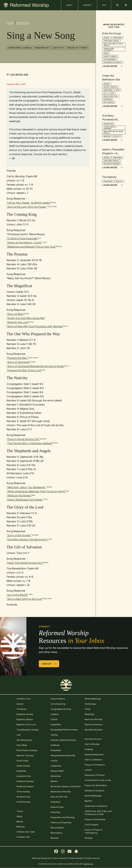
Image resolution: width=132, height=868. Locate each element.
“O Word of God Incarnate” (22, 238)
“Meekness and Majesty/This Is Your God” (31, 247)
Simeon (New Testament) (109, 49)
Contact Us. (88, 864)
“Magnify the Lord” (18, 322)
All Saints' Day (23, 797)
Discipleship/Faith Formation (64, 730)
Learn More (112, 66)
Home (10, 23)
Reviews (55, 838)
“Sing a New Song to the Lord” (25, 599)
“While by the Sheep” (19, 496)
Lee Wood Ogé (19, 75)
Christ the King (24, 802)
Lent (19, 735)
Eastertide (21, 771)
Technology (90, 704)
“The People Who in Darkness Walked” (29, 443)
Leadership (56, 766)
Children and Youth (26, 832)
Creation (55, 714)
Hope (118, 90)
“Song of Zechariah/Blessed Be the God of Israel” (36, 366)
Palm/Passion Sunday (27, 750)
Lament (88, 770)
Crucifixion (108, 124)
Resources (23, 23)
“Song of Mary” (16, 314)
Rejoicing (108, 99)
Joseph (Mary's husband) (110, 128)
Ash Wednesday (24, 740)
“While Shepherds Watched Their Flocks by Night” (36, 491)
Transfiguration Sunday (28, 730)
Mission (54, 781)
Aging (19, 816)
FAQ (104, 5)
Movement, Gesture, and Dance (66, 786)
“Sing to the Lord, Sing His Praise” (27, 207)
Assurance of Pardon (95, 775)
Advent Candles (110, 87)
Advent (107, 38)
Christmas (117, 38)
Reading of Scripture (94, 791)
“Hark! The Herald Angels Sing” (25, 563)
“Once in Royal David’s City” (23, 439)
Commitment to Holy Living (98, 780)
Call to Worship (92, 744)
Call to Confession (93, 760)
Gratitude (55, 745)
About (70, 5)
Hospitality (56, 750)
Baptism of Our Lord (26, 724)
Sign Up (49, 664)
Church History (58, 699)
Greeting (89, 749)
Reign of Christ (78, 48)
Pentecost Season (25, 786)
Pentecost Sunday (25, 781)
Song (106, 53)
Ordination (56, 802)
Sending (88, 838)
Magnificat (43, 48)
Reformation (56, 833)
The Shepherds (110, 59)
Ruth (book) (109, 102)
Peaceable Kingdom (112, 164)
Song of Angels (110, 56)
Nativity (59, 48)
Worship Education (94, 730)
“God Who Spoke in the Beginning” (28, 539)
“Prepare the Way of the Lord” (24, 370)
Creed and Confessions (96, 806)
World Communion (94, 724)
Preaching (55, 812)
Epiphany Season (25, 719)
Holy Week (22, 745)
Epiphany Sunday (25, 714)
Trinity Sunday (23, 792)
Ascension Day (24, 776)
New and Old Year (59, 797)
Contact (88, 5)
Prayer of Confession (95, 765)
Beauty (20, 821)
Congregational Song (61, 709)
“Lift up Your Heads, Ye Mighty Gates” (29, 203)
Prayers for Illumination (96, 785)
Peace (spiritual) (111, 96)
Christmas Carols (20, 48)
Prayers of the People (95, 819)
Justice (54, 761)
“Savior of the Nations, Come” (24, 243)
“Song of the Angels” (19, 535)
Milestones (56, 776)
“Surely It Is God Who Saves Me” (26, 318)
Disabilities (56, 724)
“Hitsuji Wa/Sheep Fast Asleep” (25, 500)
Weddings (89, 714)
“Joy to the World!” (17, 595)
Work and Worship (93, 719)
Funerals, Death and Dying (63, 740)
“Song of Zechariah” (18, 362)
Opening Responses (94, 754)
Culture (54, 719)
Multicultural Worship (61, 792)
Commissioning (58, 704)
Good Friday (22, 761)
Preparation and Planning (63, 817)
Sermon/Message (93, 796)
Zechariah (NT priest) (113, 62)
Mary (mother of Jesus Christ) (113, 45)
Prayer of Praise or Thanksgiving (94, 831)
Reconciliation (57, 828)
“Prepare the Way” (18, 358)
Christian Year (23, 837)
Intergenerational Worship (63, 755)
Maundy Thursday (25, 755)
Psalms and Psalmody (61, 822)
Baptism (88, 801)
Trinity (88, 709)
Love (112, 93)
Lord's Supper (91, 825)
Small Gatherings (93, 699)
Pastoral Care (57, 807)
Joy (105, 93)
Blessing (20, 827)
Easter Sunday (23, 766)
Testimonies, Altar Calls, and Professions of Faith (98, 813)
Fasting (54, 735)
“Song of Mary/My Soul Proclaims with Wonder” (35, 326)
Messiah (107, 136)
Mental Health (57, 771)
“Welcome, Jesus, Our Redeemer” (26, 487)
